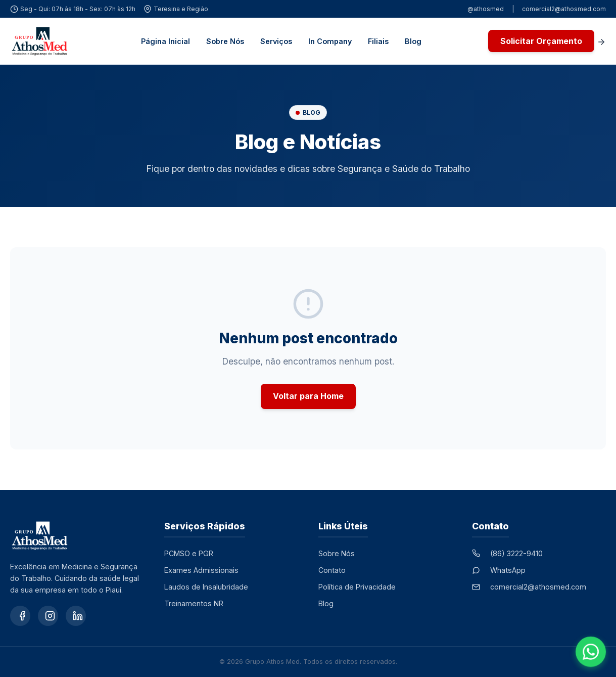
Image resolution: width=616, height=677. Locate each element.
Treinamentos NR (194, 603)
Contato (332, 570)
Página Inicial (165, 41)
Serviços (276, 41)
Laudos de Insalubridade (206, 587)
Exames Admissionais (201, 570)
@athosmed (486, 9)
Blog (413, 41)
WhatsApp (508, 570)
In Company (330, 41)
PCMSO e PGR (189, 553)
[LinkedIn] (76, 616)
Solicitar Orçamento (541, 41)
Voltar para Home (308, 396)
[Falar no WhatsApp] (591, 652)
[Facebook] (20, 616)
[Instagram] (48, 616)
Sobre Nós (225, 41)
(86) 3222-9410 (516, 553)
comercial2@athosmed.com (564, 9)
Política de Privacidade (357, 587)
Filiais (378, 41)
